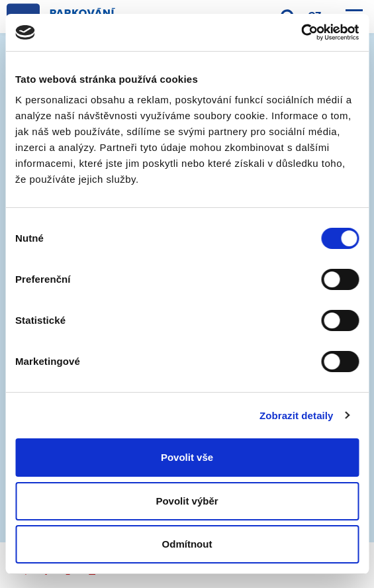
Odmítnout (187, 544)
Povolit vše (187, 457)
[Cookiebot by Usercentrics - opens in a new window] (301, 32)
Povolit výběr (187, 501)
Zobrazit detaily (297, 416)
